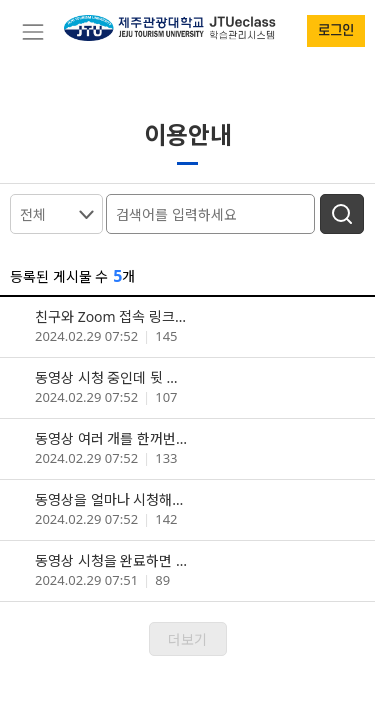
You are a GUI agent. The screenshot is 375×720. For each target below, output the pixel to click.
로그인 (336, 30)
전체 (33, 214)
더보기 (187, 639)
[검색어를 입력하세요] (213, 212)
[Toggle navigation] (32, 32)
